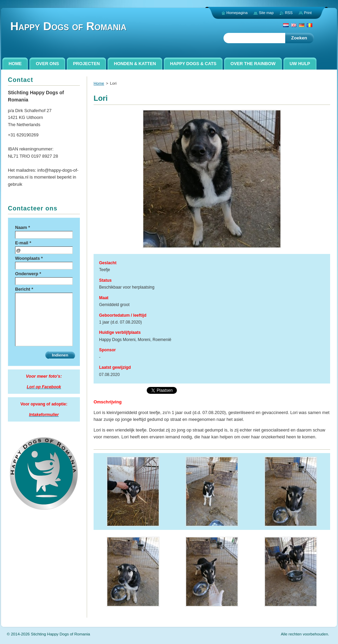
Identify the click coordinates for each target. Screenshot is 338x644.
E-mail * (23, 243)
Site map (266, 13)
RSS (289, 13)
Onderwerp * (28, 274)
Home (99, 83)
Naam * (22, 227)
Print (308, 13)
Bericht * (24, 289)
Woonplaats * (29, 258)
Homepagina (237, 13)
